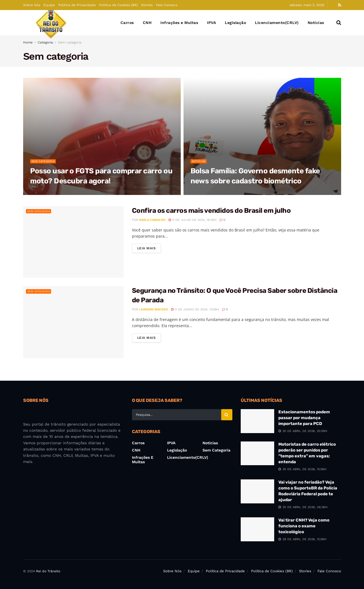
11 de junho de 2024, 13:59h (195, 309)
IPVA (211, 23)
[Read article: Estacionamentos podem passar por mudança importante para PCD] (257, 421)
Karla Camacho (152, 220)
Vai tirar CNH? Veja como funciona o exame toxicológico (304, 526)
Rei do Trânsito (48, 571)
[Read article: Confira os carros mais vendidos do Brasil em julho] (73, 242)
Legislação (235, 23)
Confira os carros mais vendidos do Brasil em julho (211, 211)
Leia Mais (149, 248)
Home (28, 42)
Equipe (49, 5)
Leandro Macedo (154, 309)
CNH (147, 23)
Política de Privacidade (77, 5)
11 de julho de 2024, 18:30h (192, 220)
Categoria (45, 42)
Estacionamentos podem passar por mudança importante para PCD (304, 418)
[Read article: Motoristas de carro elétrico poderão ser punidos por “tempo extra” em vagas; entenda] (257, 453)
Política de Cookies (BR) (118, 5)
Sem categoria (70, 42)
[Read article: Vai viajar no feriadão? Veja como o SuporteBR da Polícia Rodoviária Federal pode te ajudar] (257, 491)
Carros (127, 23)
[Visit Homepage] (51, 23)
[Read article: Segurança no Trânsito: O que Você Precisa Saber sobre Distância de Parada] (73, 322)
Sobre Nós (32, 5)
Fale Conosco (167, 5)
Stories (147, 5)
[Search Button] (339, 23)
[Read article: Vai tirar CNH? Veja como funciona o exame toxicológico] (257, 529)
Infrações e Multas (179, 23)
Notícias (316, 23)
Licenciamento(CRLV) (277, 23)
